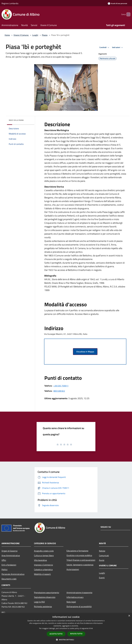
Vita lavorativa (40, 560)
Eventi (102, 578)
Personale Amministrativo (13, 574)
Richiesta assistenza (43, 606)
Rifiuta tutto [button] (76, 634)
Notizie (102, 551)
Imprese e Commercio (43, 565)
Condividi (105, 47)
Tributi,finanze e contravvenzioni (81, 560)
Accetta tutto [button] (56, 634)
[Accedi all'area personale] (117, 3)
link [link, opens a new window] (91, 628)
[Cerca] (127, 14)
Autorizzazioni (73, 569)
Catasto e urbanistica (43, 569)
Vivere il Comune (21, 35)
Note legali (71, 602)
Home (7, 35)
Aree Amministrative (11, 555)
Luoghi (35, 35)
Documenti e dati (9, 579)
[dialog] (66, 629)
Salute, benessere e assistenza (80, 565)
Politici (5, 569)
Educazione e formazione (77, 551)
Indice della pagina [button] (16, 120)
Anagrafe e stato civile (44, 551)
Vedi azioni (118, 47)
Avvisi (102, 560)
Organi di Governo (9, 551)
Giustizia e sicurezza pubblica (79, 555)
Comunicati (104, 555)
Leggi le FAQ (39, 602)
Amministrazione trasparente (79, 593)
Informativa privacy (75, 597)
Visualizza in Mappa (85, 352)
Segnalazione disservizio (45, 597)
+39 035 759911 (61, 386)
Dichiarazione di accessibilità (79, 606)
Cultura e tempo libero (44, 555)
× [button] (129, 616)
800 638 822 (59, 391)
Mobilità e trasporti (42, 574)
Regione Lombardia (10, 3)
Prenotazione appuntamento (47, 593)
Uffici (4, 560)
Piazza (45, 35)
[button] (66, 640)
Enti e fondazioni (9, 565)
